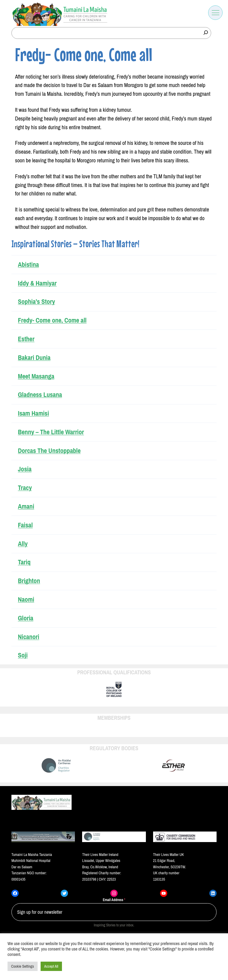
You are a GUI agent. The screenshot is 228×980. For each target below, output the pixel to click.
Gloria (25, 618)
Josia (25, 469)
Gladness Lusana (40, 395)
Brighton (29, 581)
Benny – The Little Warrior (51, 432)
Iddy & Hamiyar (37, 283)
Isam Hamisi (33, 413)
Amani (26, 506)
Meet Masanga (36, 376)
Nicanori (28, 637)
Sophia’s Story (36, 302)
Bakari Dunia (34, 358)
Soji (23, 655)
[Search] (206, 33)
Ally (23, 544)
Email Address (114, 900)
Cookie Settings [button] (23, 966)
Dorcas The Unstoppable (49, 451)
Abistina (28, 265)
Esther (26, 339)
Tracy (25, 488)
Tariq (24, 562)
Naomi (26, 599)
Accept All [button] (51, 966)
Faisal (25, 525)
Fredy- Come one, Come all (52, 320)
